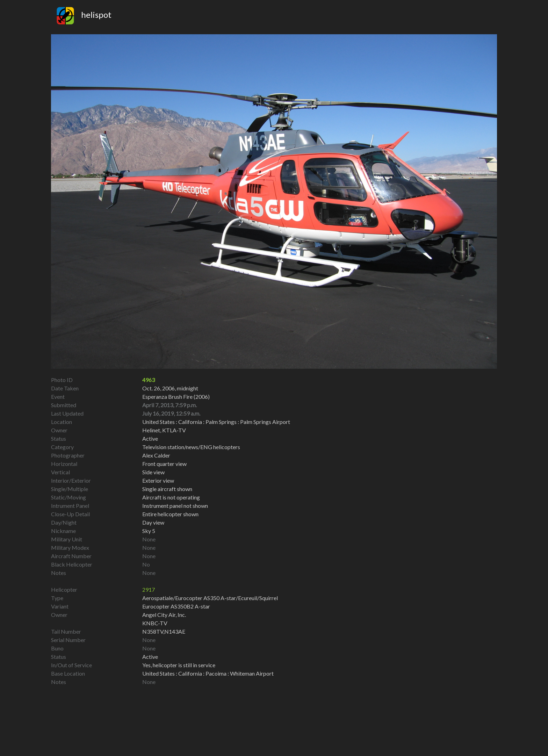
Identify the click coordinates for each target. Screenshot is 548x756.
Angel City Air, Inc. (164, 615)
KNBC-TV (155, 623)
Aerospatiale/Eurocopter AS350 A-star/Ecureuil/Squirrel (210, 598)
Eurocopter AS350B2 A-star (176, 606)
